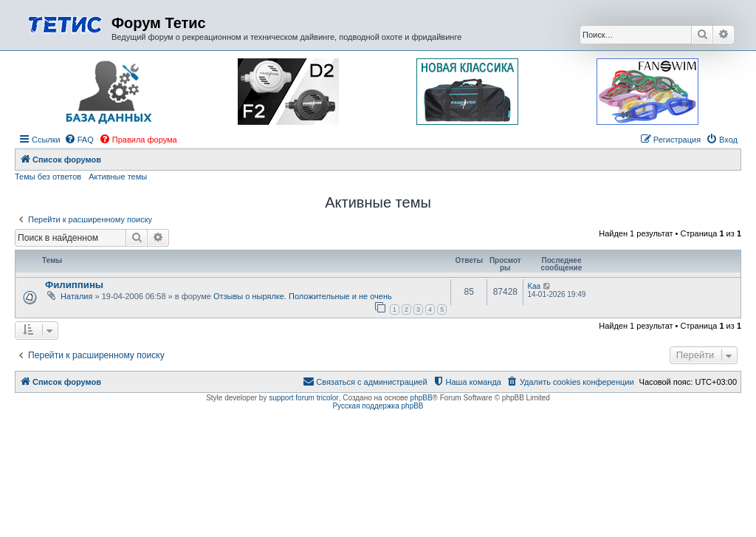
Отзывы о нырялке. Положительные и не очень (303, 296)
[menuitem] (79, 140)
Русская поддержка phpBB (378, 406)
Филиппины (74, 285)
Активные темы (118, 177)
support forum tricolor (303, 398)
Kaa (534, 286)
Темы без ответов (48, 177)
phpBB (422, 398)
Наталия (76, 296)
